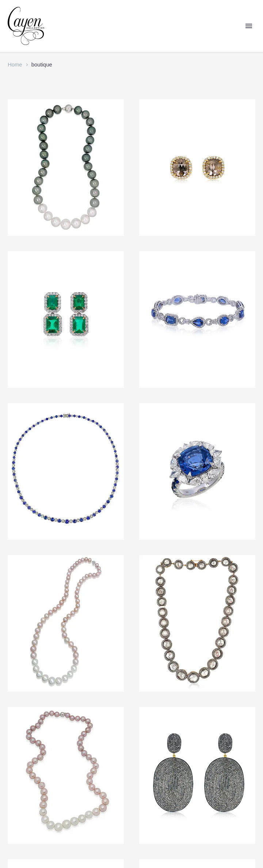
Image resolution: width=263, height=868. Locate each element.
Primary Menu (249, 26)
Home (15, 65)
